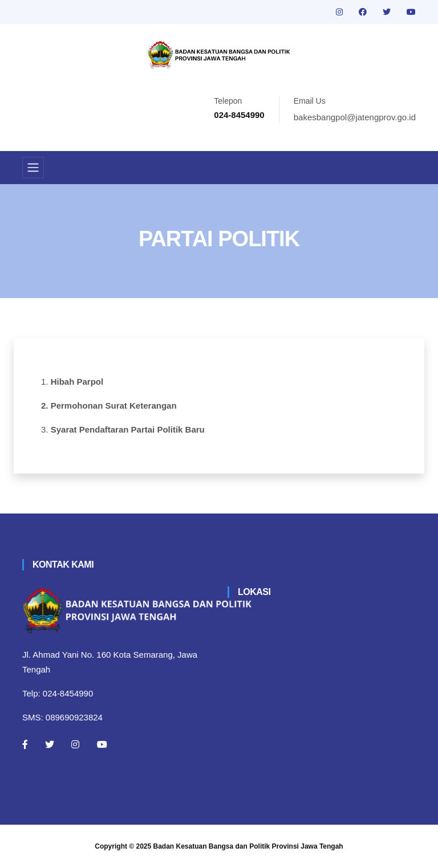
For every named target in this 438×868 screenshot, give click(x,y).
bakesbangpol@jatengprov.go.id (355, 117)
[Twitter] (50, 744)
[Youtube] (102, 744)
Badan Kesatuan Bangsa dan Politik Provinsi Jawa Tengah (248, 846)
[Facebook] (25, 744)
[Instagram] (75, 744)
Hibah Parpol (77, 382)
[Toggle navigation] (33, 168)
